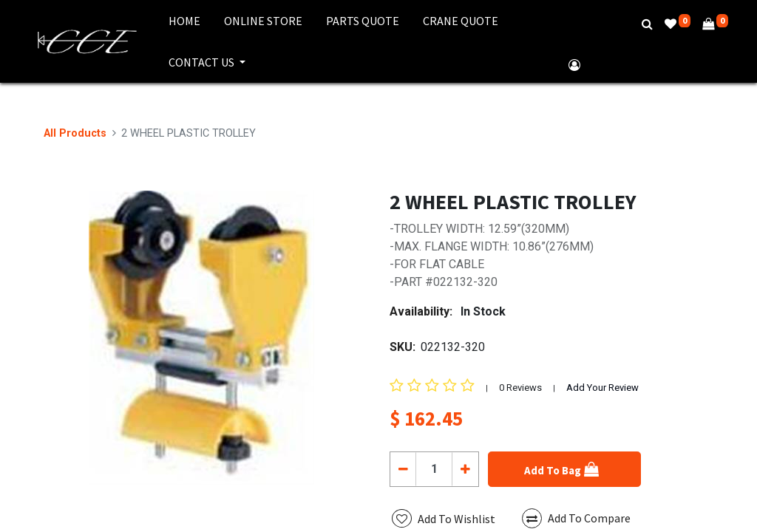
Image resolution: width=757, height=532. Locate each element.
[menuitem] (184, 21)
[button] (564, 469)
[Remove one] (403, 469)
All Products (75, 133)
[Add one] (465, 469)
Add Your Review (602, 388)
